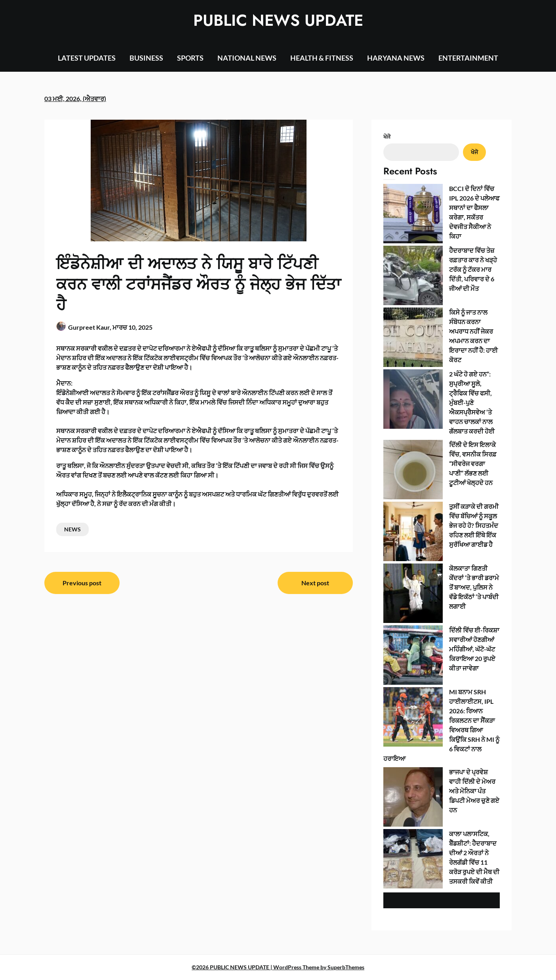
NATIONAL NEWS (247, 58)
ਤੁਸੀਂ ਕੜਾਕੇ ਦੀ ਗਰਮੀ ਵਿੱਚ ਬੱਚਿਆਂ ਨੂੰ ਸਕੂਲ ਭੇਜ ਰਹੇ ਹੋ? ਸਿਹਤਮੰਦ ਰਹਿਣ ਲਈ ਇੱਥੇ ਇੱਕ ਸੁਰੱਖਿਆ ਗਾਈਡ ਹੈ (474, 525)
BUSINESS (146, 58)
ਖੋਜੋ (387, 137)
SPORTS (190, 58)
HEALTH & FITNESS (322, 58)
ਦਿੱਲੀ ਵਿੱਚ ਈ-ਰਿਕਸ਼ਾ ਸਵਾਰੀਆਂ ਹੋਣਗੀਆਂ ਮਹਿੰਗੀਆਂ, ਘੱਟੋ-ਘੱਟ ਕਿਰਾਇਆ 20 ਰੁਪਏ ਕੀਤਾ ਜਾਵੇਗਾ (474, 649)
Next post (315, 583)
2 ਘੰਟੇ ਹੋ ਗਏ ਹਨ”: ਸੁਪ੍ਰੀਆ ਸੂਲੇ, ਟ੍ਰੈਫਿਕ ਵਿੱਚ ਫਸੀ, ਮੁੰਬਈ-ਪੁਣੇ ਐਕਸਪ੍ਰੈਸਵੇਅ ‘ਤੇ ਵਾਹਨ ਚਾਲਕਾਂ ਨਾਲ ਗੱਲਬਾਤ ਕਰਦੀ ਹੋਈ (472, 402)
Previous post (82, 583)
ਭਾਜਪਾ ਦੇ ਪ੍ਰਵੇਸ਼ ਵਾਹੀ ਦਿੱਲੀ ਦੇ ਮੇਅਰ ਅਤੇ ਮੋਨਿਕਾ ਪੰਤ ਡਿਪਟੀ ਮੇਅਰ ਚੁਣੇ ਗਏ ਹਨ (474, 791)
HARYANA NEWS (396, 58)
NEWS (72, 529)
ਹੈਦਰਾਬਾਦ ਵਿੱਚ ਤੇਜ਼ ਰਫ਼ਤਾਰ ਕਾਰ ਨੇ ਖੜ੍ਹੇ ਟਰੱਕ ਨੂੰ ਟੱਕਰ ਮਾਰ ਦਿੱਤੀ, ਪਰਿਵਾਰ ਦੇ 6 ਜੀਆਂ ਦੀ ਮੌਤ (473, 269)
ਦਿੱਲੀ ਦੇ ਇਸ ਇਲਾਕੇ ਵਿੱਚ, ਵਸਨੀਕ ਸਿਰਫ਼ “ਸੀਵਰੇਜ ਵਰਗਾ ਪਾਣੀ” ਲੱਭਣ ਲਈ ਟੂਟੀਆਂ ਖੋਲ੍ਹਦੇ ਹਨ (473, 463)
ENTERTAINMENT (468, 58)
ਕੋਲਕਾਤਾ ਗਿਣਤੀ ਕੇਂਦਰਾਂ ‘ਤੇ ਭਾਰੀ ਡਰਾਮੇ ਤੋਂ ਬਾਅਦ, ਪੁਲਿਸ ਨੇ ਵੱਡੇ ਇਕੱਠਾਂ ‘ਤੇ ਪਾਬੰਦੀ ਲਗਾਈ (474, 587)
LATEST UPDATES (87, 58)
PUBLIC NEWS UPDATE (278, 20)
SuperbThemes (346, 967)
